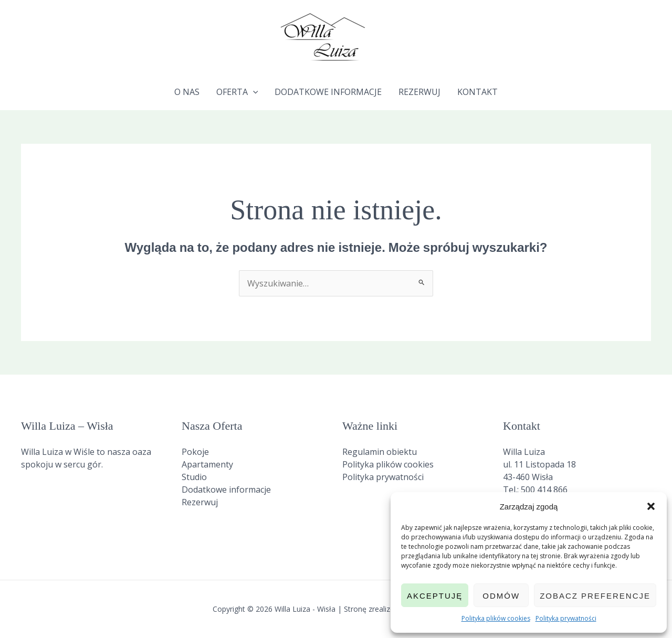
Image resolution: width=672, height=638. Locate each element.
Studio (194, 477)
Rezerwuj (419, 92)
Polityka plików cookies (496, 618)
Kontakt (477, 92)
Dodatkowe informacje (328, 92)
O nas (187, 92)
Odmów (501, 596)
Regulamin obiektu (380, 452)
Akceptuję (435, 596)
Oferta (237, 92)
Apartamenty (207, 464)
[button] (651, 506)
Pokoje (195, 452)
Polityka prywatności (566, 618)
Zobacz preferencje (595, 596)
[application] (253, 92)
